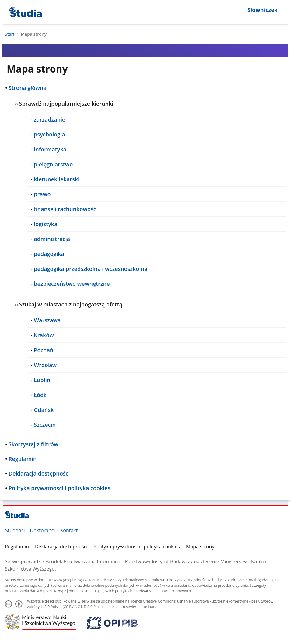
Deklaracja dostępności (61, 547)
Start (10, 34)
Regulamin (17, 547)
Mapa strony (200, 547)
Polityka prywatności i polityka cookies (137, 547)
